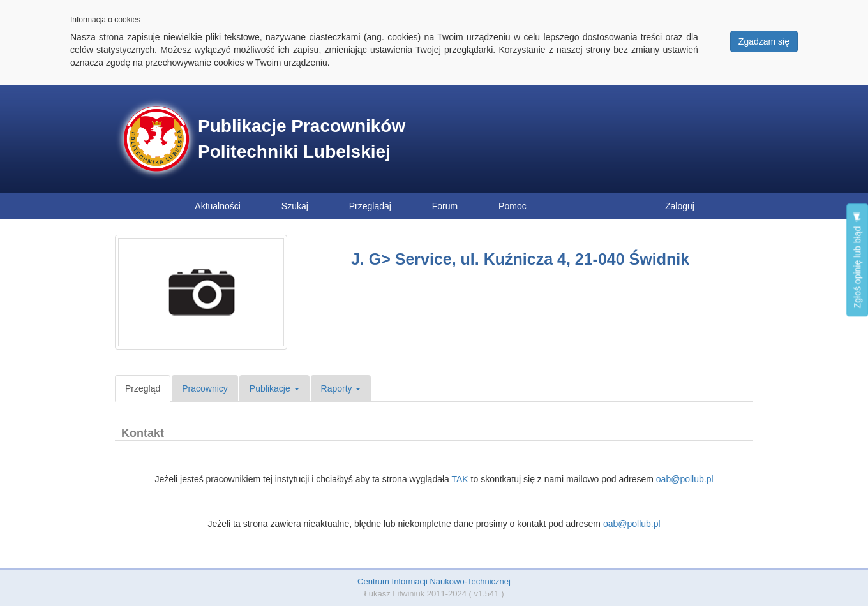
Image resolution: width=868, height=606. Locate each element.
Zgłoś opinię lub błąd (857, 260)
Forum (445, 206)
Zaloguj (680, 206)
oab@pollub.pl (685, 479)
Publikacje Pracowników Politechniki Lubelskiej (302, 139)
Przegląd (143, 388)
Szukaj (295, 206)
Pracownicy (205, 388)
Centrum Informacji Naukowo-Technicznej (434, 581)
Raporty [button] (341, 388)
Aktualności (218, 206)
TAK (460, 479)
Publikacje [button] (274, 388)
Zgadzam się (764, 41)
